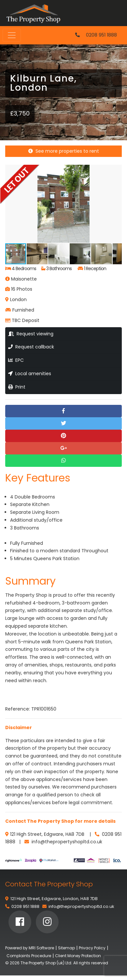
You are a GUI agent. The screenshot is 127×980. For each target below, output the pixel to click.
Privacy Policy (92, 948)
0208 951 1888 (101, 35)
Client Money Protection (78, 956)
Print (17, 387)
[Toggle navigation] (12, 35)
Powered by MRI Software (30, 948)
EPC (16, 360)
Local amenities (30, 374)
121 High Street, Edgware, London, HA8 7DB (54, 899)
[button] (116, 171)
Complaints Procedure (29, 956)
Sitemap (66, 948)
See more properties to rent (64, 151)
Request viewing (31, 334)
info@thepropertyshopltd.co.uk (81, 906)
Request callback (31, 347)
